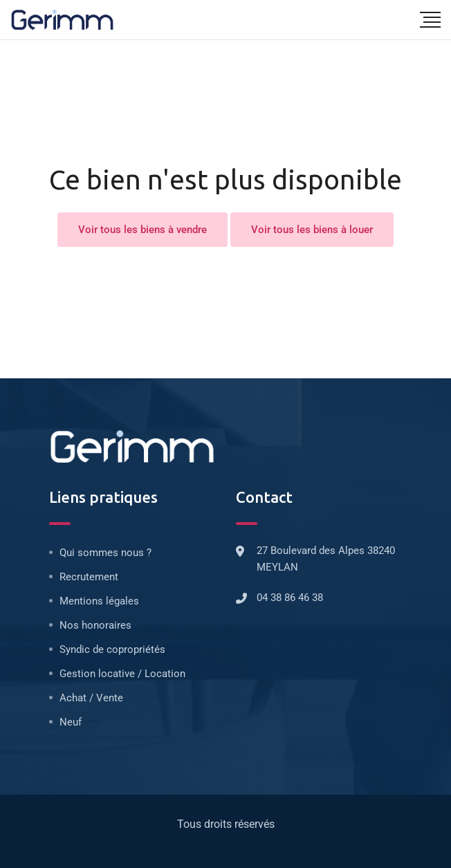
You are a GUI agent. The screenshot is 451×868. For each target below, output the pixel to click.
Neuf (71, 722)
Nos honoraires (95, 625)
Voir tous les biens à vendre (142, 230)
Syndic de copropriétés (112, 649)
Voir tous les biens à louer (312, 230)
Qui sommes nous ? (105, 553)
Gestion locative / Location (122, 674)
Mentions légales (99, 601)
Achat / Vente (91, 698)
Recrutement (89, 577)
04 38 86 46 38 (290, 598)
